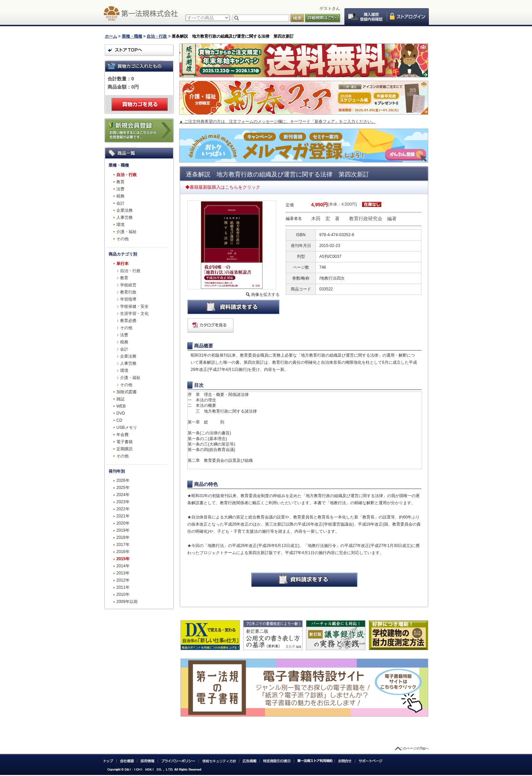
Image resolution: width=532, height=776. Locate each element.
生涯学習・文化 (134, 314)
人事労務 (125, 217)
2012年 (123, 580)
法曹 (120, 189)
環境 (120, 225)
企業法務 (125, 210)
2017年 (123, 545)
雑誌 (120, 399)
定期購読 (125, 449)
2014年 (123, 566)
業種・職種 (132, 36)
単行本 (122, 264)
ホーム (111, 36)
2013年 (123, 573)
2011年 (123, 587)
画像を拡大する (265, 295)
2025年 (123, 488)
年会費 (122, 435)
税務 (120, 196)
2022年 (123, 509)
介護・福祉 (127, 232)
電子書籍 (125, 442)
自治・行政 (157, 36)
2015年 (123, 559)
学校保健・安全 (134, 306)
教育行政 (128, 292)
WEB (121, 406)
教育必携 (128, 321)
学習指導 (128, 299)
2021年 (123, 516)
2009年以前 (127, 602)
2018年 (123, 537)
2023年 (123, 502)
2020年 (123, 523)
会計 (120, 203)
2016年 (123, 552)
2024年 (123, 495)
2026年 (123, 480)
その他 (122, 239)
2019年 (123, 530)
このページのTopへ (414, 748)
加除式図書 (127, 392)
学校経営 (128, 285)
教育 (120, 182)
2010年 (123, 594)
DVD (121, 413)
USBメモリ (127, 428)
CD (119, 420)
